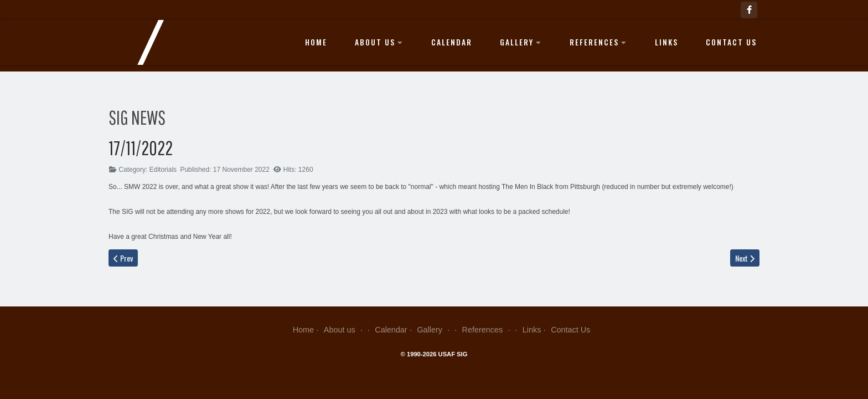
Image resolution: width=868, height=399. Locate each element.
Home (316, 42)
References (598, 42)
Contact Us (731, 42)
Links (666, 42)
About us (379, 42)
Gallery (521, 42)
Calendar (452, 42)
